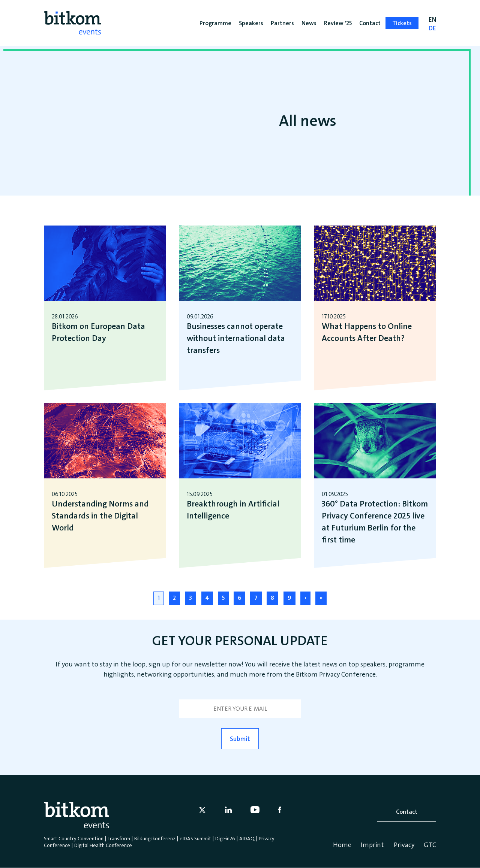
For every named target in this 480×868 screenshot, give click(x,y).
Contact (407, 812)
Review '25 (338, 23)
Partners (282, 23)
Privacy (404, 845)
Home (342, 845)
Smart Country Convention (74, 838)
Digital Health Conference (103, 845)
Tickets (402, 23)
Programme (215, 23)
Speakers (251, 23)
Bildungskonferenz (155, 838)
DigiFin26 (225, 838)
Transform (119, 838)
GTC (430, 845)
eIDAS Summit (195, 838)
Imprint (372, 845)
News (309, 23)
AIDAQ (247, 838)
